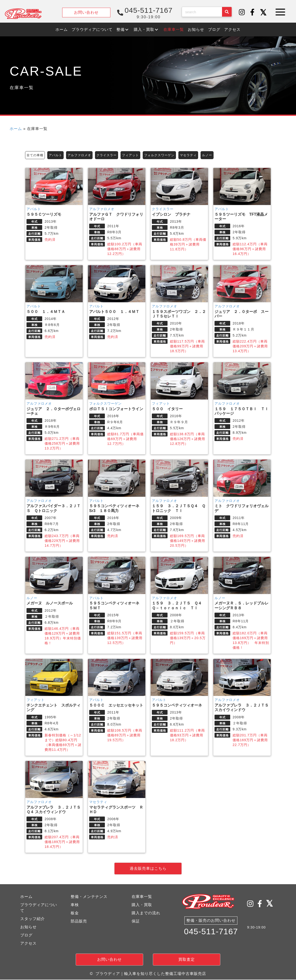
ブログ (26, 936)
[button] (242, 13)
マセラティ (198, 155)
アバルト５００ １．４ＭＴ (116, 312)
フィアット (136, 155)
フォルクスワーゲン (167, 155)
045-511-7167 (211, 934)
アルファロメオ (82, 155)
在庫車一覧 (142, 897)
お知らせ (28, 928)
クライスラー (111, 155)
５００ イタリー (167, 409)
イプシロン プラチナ (173, 215)
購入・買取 (142, 905)
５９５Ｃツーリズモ (46, 215)
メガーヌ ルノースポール (50, 604)
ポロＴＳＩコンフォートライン (116, 409)
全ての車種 (36, 155)
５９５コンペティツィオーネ (177, 706)
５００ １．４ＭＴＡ (46, 312)
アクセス (28, 944)
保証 (136, 922)
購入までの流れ (146, 914)
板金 (75, 914)
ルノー (217, 155)
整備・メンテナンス (89, 897)
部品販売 (79, 922)
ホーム (16, 129)
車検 (75, 905)
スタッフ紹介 (33, 919)
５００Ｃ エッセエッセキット (116, 706)
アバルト (57, 155)
